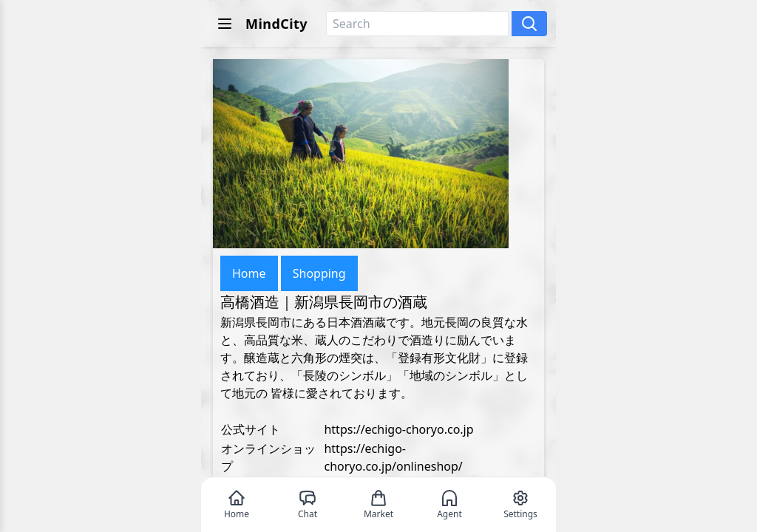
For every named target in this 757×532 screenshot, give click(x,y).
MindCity (276, 24)
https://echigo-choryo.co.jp (398, 429)
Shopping (319, 273)
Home (249, 273)
